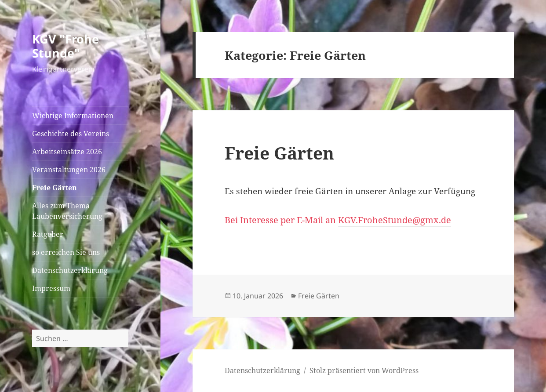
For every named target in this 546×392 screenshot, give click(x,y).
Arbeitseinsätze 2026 (67, 152)
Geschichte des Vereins (71, 134)
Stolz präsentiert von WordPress (364, 370)
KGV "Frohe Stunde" (66, 46)
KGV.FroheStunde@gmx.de (395, 220)
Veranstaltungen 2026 (69, 170)
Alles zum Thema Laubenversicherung (67, 211)
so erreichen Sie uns (66, 252)
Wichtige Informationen (73, 116)
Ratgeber (48, 234)
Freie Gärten (55, 188)
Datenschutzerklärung (70, 270)
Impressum (51, 288)
